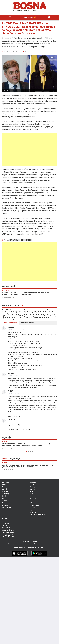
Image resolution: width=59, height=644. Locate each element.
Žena (31, 501)
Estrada (32, 503)
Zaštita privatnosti (9, 532)
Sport (4, 496)
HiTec (32, 491)
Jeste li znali (34, 505)
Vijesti (4, 484)
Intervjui (5, 489)
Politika (5, 487)
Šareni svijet (34, 512)
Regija (4, 498)
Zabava (32, 507)
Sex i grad (33, 498)
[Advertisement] (29, 149)
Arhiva (4, 518)
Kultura (32, 484)
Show (32, 496)
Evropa (4, 501)
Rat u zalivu (6, 482)
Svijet (4, 503)
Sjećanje (33, 482)
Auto (31, 494)
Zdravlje (33, 487)
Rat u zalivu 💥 (29, 17)
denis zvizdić (26, 240)
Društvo (5, 505)
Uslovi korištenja (8, 530)
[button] (55, 58)
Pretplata (5, 523)
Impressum (6, 528)
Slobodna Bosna (30, 547)
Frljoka (32, 510)
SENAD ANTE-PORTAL (38, 514)
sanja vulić (15, 240)
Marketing (6, 521)
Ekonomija (6, 494)
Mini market (6, 507)
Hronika (5, 491)
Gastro (32, 489)
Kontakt (5, 525)
